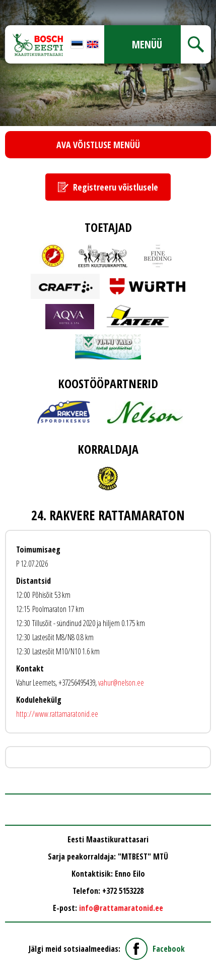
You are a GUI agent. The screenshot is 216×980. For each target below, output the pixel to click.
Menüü (147, 44)
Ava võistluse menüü (98, 145)
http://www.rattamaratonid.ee (57, 714)
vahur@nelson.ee (121, 683)
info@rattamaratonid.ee (121, 908)
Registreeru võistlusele (116, 187)
